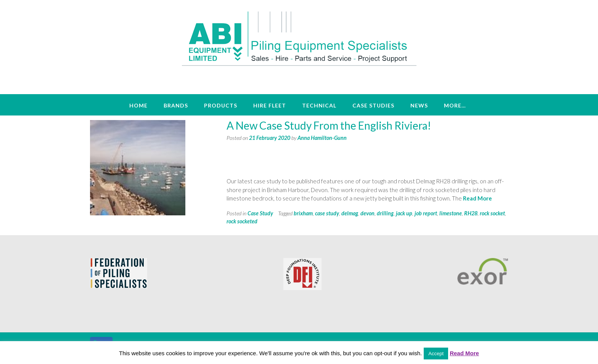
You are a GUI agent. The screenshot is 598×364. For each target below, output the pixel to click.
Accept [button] (436, 354)
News (419, 105)
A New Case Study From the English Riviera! (329, 125)
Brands (176, 105)
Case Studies (373, 105)
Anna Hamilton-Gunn (322, 138)
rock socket (492, 213)
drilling (385, 213)
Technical (319, 105)
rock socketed (242, 221)
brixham (303, 213)
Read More (477, 198)
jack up (404, 213)
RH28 (471, 213)
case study (327, 213)
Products (221, 105)
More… (455, 105)
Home (138, 105)
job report (426, 213)
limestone (451, 213)
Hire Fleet (270, 105)
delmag (350, 213)
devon (367, 213)
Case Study (260, 213)
